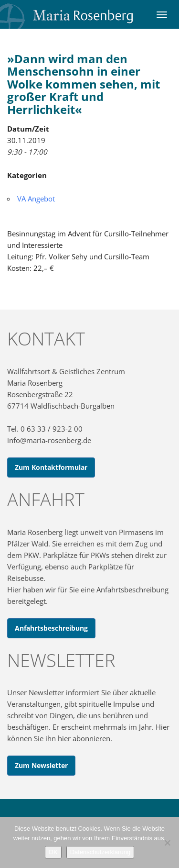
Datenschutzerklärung (100, 852)
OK (53, 852)
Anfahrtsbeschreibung (51, 628)
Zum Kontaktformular (51, 467)
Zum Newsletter (41, 765)
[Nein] (167, 843)
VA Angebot (36, 199)
